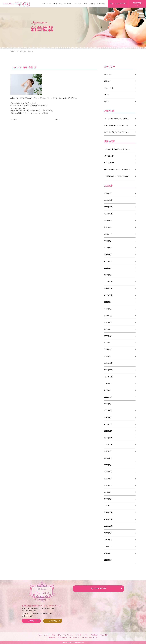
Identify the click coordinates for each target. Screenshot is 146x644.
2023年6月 (108, 241)
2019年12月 (108, 512)
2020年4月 (108, 485)
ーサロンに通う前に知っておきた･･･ (117, 149)
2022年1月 (108, 356)
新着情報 (107, 81)
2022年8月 (108, 309)
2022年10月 (108, 295)
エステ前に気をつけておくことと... (117, 132)
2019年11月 (108, 519)
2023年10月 (108, 214)
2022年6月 (108, 322)
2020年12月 (108, 431)
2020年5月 (108, 478)
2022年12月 (108, 282)
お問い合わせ (62, 638)
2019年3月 (108, 560)
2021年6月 (108, 404)
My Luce (70, 642)
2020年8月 (108, 458)
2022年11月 (108, 288)
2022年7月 (108, 316)
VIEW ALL (108, 74)
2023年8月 (108, 227)
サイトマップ (74, 638)
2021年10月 (108, 377)
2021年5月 (108, 411)
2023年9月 (108, 220)
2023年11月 (108, 207)
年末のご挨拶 (109, 163)
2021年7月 (108, 397)
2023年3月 (108, 261)
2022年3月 (108, 343)
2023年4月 (108, 254)
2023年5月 (108, 248)
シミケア (78, 3)
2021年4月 (108, 417)
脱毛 (60, 3)
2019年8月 (108, 540)
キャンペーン (109, 88)
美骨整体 (92, 3)
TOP (43, 3)
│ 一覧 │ (57, 120)
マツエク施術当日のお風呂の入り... (117, 119)
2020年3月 (108, 492)
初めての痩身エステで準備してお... (117, 125)
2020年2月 (108, 499)
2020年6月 (108, 472)
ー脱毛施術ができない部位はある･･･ (117, 176)
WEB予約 (138, 4)
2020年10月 (108, 445)
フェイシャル (68, 3)
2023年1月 (108, 275)
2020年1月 (108, 506)
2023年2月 (108, 268)
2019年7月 (108, 546)
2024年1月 (108, 193)
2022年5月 (108, 329)
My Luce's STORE (118, 3)
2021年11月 (108, 370)
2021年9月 (108, 383)
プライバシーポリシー (89, 638)
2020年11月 (108, 438)
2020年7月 (108, 465)
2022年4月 (108, 336)
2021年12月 (108, 363)
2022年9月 (108, 302)
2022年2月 (108, 349)
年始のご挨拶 (109, 156)
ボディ (85, 3)
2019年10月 (108, 526)
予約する (31, 621)
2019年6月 (108, 553)
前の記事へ (14, 120)
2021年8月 (108, 390)
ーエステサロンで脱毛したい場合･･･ (117, 169)
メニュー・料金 (52, 3)
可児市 (107, 101)
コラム (107, 95)
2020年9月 (108, 451)
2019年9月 (108, 533)
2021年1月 (108, 424)
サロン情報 (101, 3)
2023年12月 (108, 200)
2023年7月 (108, 234)
